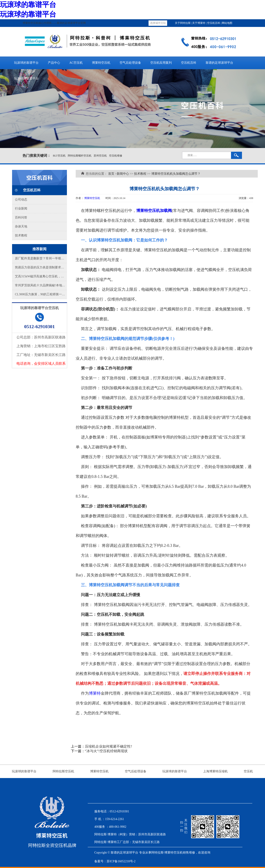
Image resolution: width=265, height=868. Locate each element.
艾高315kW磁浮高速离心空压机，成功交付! (41, 276)
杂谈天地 (21, 226)
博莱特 (95, 693)
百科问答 (21, 217)
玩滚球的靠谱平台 (28, 5)
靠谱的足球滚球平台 (219, 63)
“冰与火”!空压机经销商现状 (106, 751)
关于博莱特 (199, 23)
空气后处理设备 (130, 63)
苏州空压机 (100, 156)
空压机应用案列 (161, 63)
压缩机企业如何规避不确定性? (108, 746)
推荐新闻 (39, 249)
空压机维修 (116, 156)
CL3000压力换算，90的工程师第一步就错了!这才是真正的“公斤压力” (41, 294)
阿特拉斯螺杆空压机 (80, 156)
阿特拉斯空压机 (63, 771)
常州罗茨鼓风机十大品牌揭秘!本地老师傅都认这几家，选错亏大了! (41, 285)
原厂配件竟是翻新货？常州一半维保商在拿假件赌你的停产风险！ (41, 258)
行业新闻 (21, 209)
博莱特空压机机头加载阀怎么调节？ (176, 174)
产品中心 (54, 63)
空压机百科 (214, 23)
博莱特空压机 (101, 63)
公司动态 (21, 200)
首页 (111, 174)
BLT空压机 (59, 156)
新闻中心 (123, 174)
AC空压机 (76, 63)
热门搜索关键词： (37, 156)
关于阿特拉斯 (183, 23)
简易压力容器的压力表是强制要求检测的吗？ (41, 267)
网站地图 (227, 23)
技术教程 (21, 235)
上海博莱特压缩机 (215, 771)
